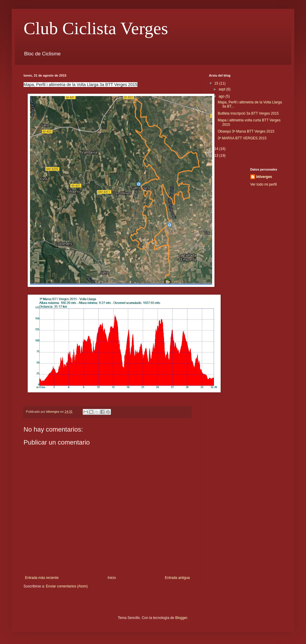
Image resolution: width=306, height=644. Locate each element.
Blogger (181, 618)
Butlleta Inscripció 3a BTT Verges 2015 (248, 113)
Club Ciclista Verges (96, 28)
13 (217, 156)
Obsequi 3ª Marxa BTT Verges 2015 (246, 131)
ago (222, 96)
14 (217, 149)
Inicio (112, 578)
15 (217, 83)
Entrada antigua (177, 578)
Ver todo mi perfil (264, 184)
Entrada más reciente (42, 578)
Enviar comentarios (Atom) (67, 586)
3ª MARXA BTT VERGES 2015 (242, 138)
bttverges (264, 177)
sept (222, 89)
